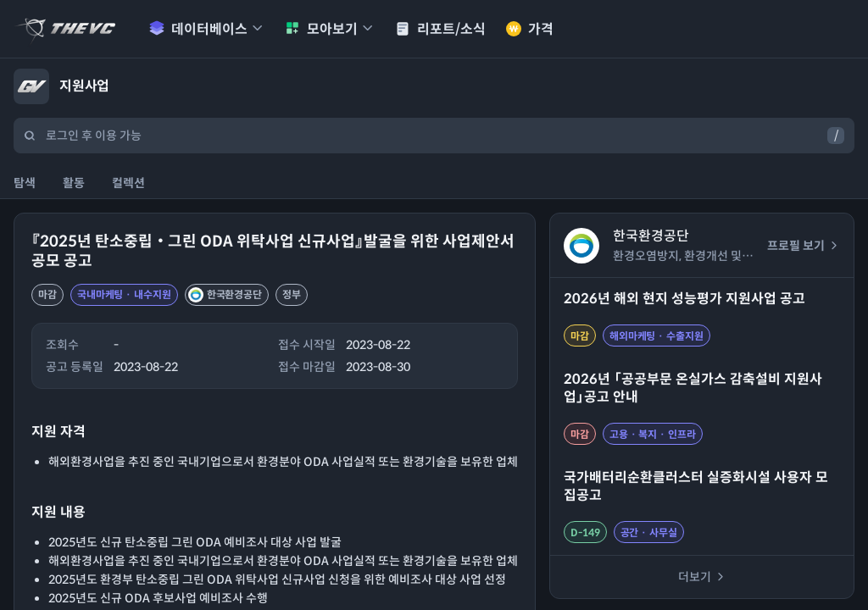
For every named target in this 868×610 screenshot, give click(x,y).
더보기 (702, 577)
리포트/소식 (440, 29)
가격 (530, 29)
